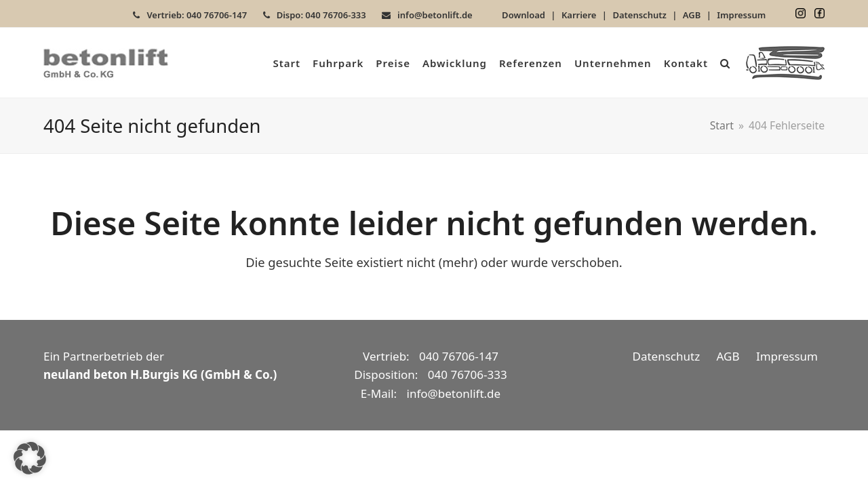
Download (524, 15)
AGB (692, 15)
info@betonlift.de (435, 15)
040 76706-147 (459, 356)
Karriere (579, 15)
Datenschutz (639, 15)
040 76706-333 (468, 374)
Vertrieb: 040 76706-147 (197, 15)
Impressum (741, 15)
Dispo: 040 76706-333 (321, 15)
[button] (725, 63)
